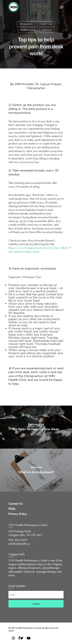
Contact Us (16, 504)
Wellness (47, 30)
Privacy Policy (18, 514)
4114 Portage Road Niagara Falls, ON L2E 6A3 (25, 533)
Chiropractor (26, 24)
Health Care (46, 24)
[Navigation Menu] (62, 7)
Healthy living (28, 30)
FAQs (12, 509)
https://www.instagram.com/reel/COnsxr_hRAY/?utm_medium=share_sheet (40, 250)
